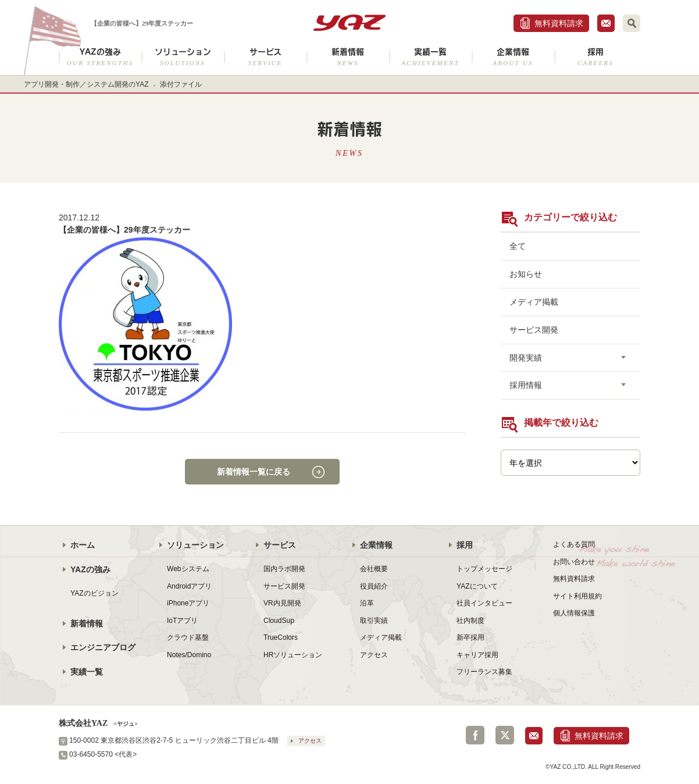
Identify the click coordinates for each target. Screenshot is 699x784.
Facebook (475, 735)
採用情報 (526, 385)
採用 (595, 57)
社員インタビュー (484, 603)
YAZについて (477, 586)
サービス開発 (534, 330)
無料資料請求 (559, 23)
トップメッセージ (484, 569)
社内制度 (470, 621)
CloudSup (279, 621)
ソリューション (183, 57)
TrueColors (281, 637)
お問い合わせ (574, 562)
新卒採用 (470, 637)
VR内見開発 (282, 603)
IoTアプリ (182, 621)
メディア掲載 (534, 302)
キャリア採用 (477, 655)
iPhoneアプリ (188, 603)
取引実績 (374, 621)
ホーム (83, 545)
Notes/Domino (189, 655)
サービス (265, 57)
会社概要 (374, 569)
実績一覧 (430, 57)
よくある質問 (574, 544)
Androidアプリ (189, 586)
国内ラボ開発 (284, 569)
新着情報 (348, 57)
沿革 (367, 603)
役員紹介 (374, 586)
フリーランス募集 (484, 672)
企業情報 (513, 57)
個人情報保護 (574, 613)
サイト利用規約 (577, 596)
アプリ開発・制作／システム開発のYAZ (86, 84)
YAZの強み (100, 57)
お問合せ (606, 23)
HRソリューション (293, 655)
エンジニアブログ (103, 647)
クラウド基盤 (188, 637)
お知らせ (526, 274)
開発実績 (526, 358)
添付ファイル (181, 84)
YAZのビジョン (94, 593)
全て (518, 246)
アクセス (374, 655)
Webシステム (188, 569)
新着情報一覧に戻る (254, 472)
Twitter (505, 735)
